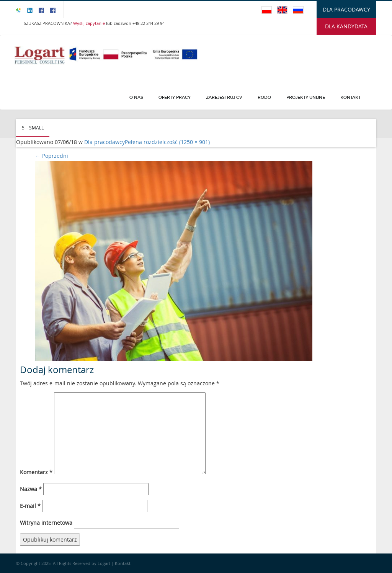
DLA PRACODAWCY (346, 9)
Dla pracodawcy (105, 142)
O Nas (136, 97)
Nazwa (31, 489)
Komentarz (36, 472)
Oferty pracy (175, 97)
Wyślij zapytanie (90, 23)
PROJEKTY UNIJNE (306, 97)
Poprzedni (52, 156)
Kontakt (350, 97)
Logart (105, 563)
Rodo (264, 97)
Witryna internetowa (46, 523)
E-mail (30, 506)
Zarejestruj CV (224, 97)
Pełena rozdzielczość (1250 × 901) (167, 142)
